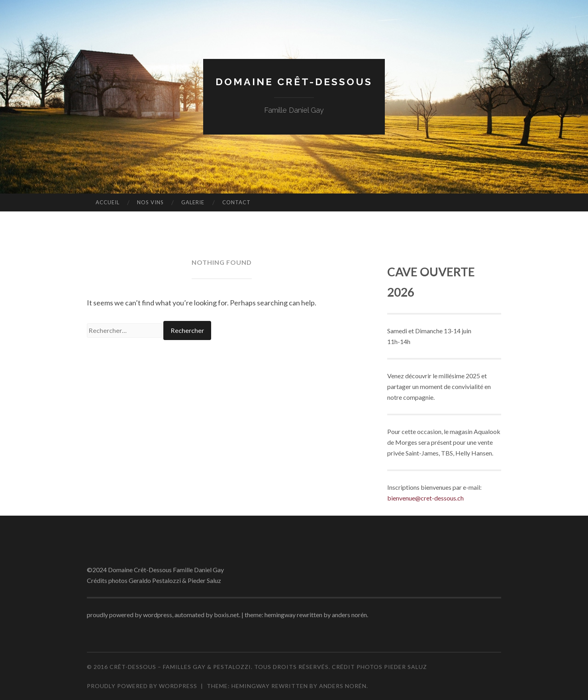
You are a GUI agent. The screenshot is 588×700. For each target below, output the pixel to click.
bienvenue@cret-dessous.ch (425, 498)
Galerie (193, 202)
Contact (236, 202)
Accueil (108, 202)
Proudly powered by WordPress (142, 686)
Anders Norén (343, 686)
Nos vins (150, 202)
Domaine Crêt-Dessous (294, 81)
